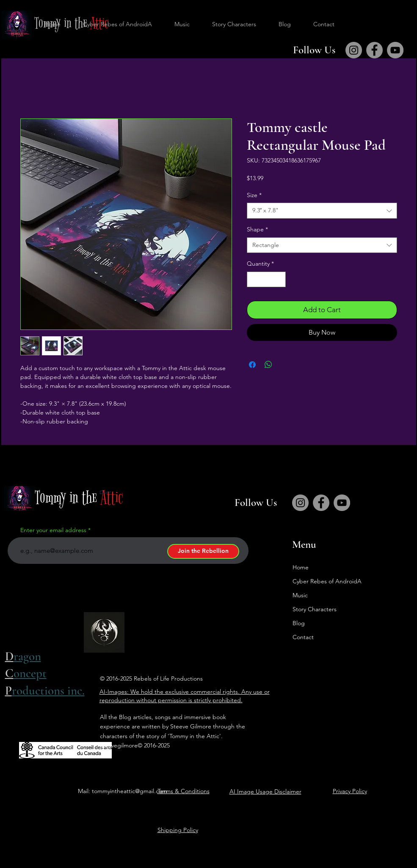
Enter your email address (53, 530)
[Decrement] (253, 279)
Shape (257, 229)
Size (254, 195)
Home (301, 567)
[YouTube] (395, 50)
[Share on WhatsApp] (268, 365)
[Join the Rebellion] (203, 551)
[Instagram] (354, 50)
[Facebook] (374, 50)
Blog (299, 623)
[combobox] (322, 211)
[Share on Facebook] (252, 365)
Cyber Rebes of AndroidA (327, 581)
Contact (303, 637)
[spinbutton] (266, 279)
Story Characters (315, 609)
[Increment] (279, 279)
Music (300, 595)
